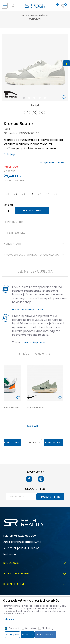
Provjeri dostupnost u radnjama (35, 255)
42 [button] (15, 194)
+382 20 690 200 (25, 536)
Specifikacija (35, 233)
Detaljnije (10, 154)
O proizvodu (35, 222)
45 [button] (40, 194)
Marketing (48, 628)
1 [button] (25, 99)
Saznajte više (35, 19)
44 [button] (32, 194)
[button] (64, 97)
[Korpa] (63, 6)
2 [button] (30, 99)
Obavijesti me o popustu (52, 162)
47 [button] (56, 194)
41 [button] (7, 194)
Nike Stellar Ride (35, 407)
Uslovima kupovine (33, 342)
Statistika (31, 628)
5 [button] (46, 99)
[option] (35, 67)
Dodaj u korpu (32, 211)
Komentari (35, 244)
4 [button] (41, 99)
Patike (8, 129)
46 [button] (48, 194)
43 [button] (24, 194)
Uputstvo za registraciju (27, 309)
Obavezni (14, 628)
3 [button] (35, 99)
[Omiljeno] (56, 6)
